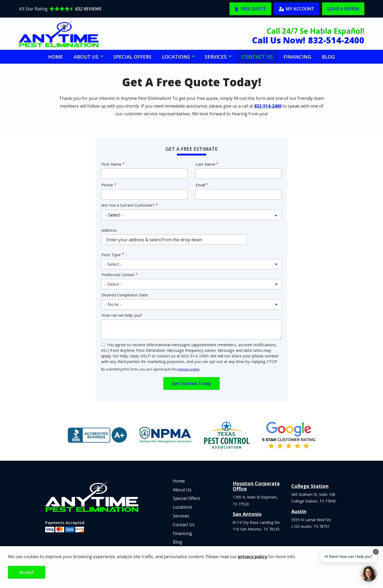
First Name (111, 164)
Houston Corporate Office (256, 486)
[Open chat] (369, 574)
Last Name (205, 164)
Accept (27, 572)
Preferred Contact (118, 275)
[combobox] (191, 264)
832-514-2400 (268, 106)
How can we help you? (122, 315)
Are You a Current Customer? (128, 205)
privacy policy (189, 369)
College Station (310, 486)
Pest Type (111, 255)
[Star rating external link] (105, 9)
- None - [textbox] (113, 304)
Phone (107, 185)
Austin (299, 511)
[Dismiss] (376, 552)
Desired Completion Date (125, 295)
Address (109, 230)
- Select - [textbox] (113, 264)
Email (200, 185)
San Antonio (247, 514)
